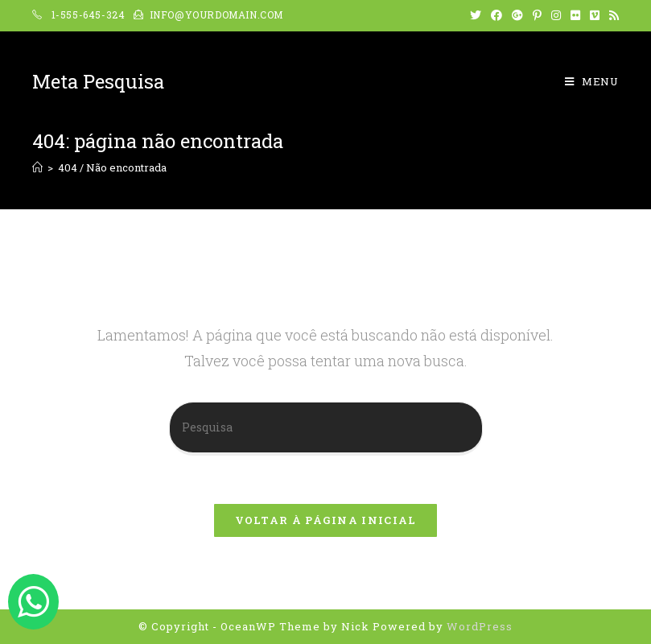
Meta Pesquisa (98, 81)
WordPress (480, 626)
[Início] (37, 167)
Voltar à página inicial (326, 520)
